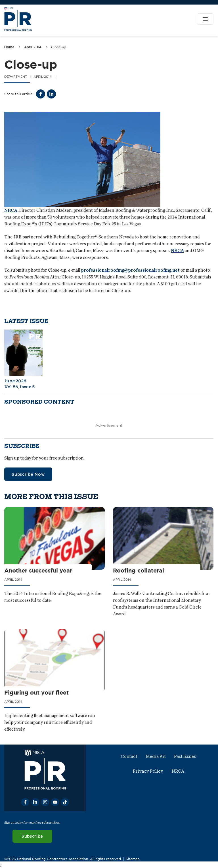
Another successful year (38, 571)
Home (9, 47)
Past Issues (185, 756)
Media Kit (156, 756)
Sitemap (133, 858)
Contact (129, 756)
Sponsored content (39, 402)
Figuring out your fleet (36, 693)
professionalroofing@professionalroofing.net (130, 270)
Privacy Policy (148, 771)
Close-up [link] (59, 47)
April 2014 (33, 47)
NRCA (11, 210)
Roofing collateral (139, 571)
